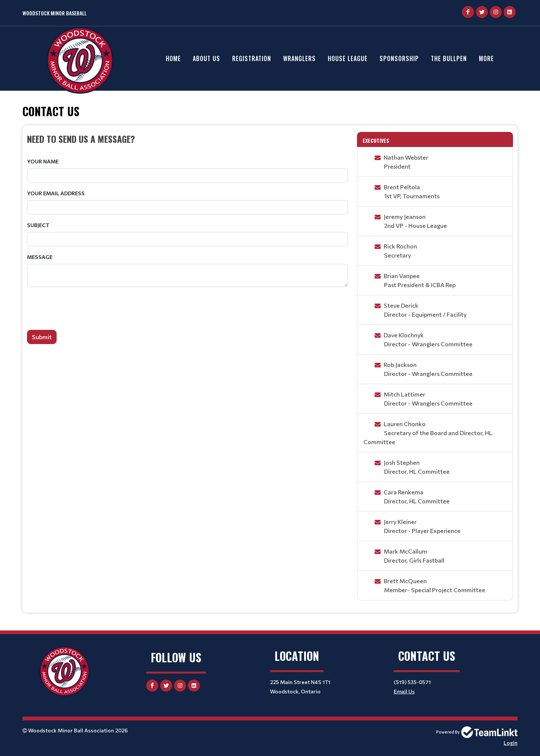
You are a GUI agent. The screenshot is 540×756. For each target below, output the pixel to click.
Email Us (404, 691)
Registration (252, 58)
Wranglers (299, 58)
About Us (206, 58)
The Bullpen (449, 58)
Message (40, 257)
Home (173, 58)
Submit (42, 337)
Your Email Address (56, 193)
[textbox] (187, 139)
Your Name (43, 161)
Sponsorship (399, 58)
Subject (38, 225)
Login (511, 743)
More (486, 58)
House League (348, 58)
